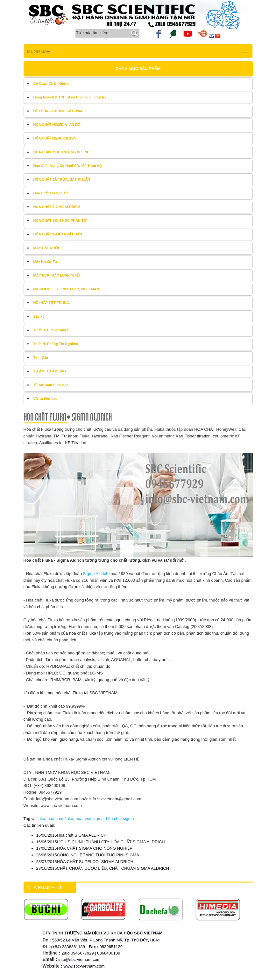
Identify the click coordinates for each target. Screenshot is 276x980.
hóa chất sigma (120, 819)
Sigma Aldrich (95, 574)
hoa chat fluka (60, 819)
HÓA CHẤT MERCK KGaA (55, 138)
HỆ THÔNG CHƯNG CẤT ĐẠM (58, 111)
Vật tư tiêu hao (46, 399)
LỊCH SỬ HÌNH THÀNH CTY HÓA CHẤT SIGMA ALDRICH (101, 842)
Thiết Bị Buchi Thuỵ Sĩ (52, 330)
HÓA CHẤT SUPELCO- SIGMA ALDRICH (85, 862)
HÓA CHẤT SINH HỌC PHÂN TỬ (60, 220)
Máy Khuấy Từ (45, 262)
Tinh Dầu (41, 357)
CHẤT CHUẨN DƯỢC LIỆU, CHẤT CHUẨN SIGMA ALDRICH (103, 868)
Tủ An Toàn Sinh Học (51, 385)
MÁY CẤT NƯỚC (47, 248)
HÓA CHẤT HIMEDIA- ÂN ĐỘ (57, 125)
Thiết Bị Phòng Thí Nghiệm (56, 344)
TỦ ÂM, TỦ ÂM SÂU (50, 371)
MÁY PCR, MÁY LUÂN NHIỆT (57, 275)
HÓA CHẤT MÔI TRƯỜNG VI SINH (62, 152)
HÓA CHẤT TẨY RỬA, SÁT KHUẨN (62, 179)
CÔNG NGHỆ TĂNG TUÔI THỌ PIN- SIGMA (88, 855)
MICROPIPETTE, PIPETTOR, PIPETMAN (66, 289)
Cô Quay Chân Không (52, 83)
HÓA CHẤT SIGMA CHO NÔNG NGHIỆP (84, 848)
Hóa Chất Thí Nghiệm (51, 193)
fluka (41, 819)
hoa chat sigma (89, 819)
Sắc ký (39, 316)
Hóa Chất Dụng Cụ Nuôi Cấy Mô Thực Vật (68, 166)
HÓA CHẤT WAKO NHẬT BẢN (58, 234)
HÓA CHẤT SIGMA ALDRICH (57, 207)
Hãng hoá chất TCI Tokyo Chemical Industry (70, 97)
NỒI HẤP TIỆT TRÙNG (51, 303)
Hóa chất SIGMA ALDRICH (72, 835)
